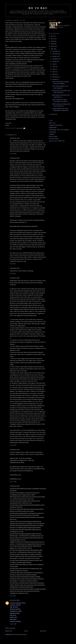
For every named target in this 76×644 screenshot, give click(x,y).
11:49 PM (13, 154)
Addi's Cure (52, 123)
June (54, 67)
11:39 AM (13, 445)
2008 (52, 46)
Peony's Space (53, 136)
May (54, 69)
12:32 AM (13, 624)
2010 (52, 41)
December (56, 51)
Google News (53, 127)
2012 (52, 36)
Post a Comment (10, 628)
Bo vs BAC (38, 8)
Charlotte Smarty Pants (56, 125)
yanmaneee (13, 600)
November (56, 54)
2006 (52, 114)
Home (26, 631)
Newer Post (9, 631)
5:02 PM (13, 264)
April (54, 72)
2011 (52, 39)
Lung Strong (52, 132)
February (55, 77)
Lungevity (52, 134)
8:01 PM (13, 596)
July (54, 64)
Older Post (43, 631)
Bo (61, 23)
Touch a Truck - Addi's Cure (57, 141)
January (55, 79)
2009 (52, 44)
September (56, 59)
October (55, 56)
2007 (52, 49)
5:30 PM (13, 274)
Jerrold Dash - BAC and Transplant (59, 130)
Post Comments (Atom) (20, 634)
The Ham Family (54, 139)
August (55, 61)
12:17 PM (13, 482)
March (54, 74)
